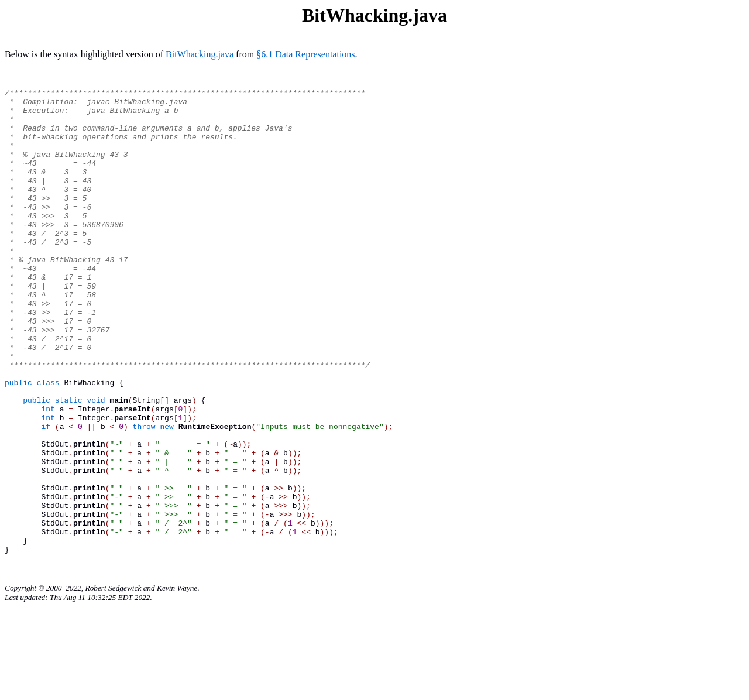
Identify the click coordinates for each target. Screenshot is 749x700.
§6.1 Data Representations (305, 54)
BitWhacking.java (200, 54)
